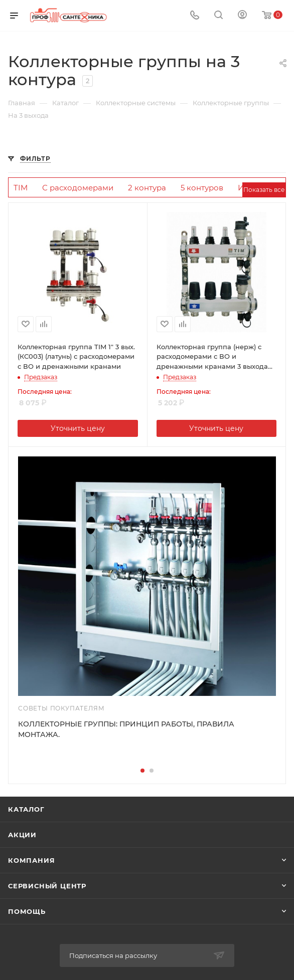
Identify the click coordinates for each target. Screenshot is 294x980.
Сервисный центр (47, 886)
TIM (21, 188)
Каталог (26, 809)
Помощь (27, 911)
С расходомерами (78, 188)
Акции (22, 835)
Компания (31, 860)
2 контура (147, 188)
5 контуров (202, 188)
